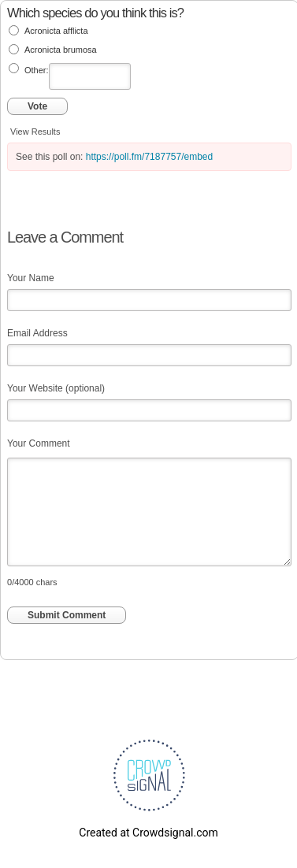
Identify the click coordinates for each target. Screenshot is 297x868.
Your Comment (39, 443)
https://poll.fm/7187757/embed (149, 157)
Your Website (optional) (56, 388)
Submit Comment (67, 615)
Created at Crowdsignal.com (148, 833)
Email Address (37, 333)
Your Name (31, 278)
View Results (35, 132)
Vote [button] (37, 106)
